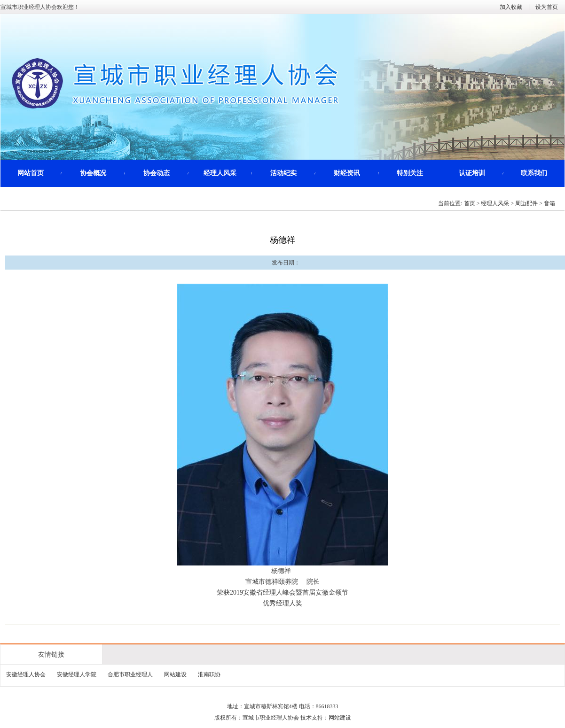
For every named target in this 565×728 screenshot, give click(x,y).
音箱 (549, 203)
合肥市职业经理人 (130, 674)
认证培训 (472, 173)
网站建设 (175, 674)
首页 (470, 203)
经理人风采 (220, 173)
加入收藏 (511, 7)
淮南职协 (209, 674)
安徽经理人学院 (77, 674)
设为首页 (547, 7)
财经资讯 (347, 173)
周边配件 (526, 203)
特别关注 (410, 173)
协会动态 (157, 173)
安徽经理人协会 (26, 674)
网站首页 (31, 173)
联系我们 (534, 173)
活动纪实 (283, 173)
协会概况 (93, 173)
